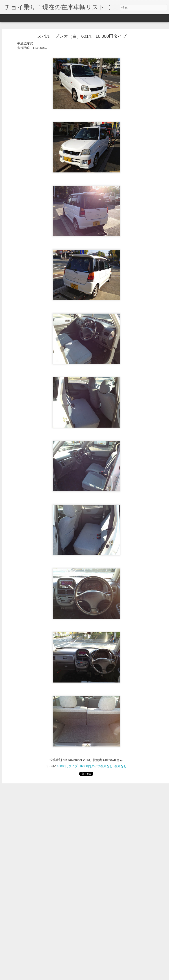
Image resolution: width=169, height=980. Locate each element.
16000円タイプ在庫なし (96, 758)
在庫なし (121, 758)
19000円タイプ (87, 959)
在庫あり (141, 959)
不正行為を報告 (111, 977)
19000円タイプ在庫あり (116, 959)
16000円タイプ (67, 758)
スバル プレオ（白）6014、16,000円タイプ (82, 28)
